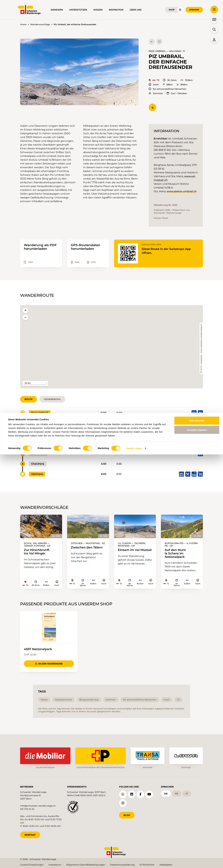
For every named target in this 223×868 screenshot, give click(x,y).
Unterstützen (78, 10)
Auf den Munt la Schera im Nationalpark (177, 554)
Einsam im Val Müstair (128, 552)
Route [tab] (29, 399)
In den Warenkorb (49, 665)
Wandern (57, 10)
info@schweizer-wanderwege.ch (38, 804)
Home (23, 24)
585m (168, 85)
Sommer (156, 93)
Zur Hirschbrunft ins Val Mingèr (39, 552)
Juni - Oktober (177, 93)
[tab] (132, 101)
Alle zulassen (197, 834)
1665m (182, 85)
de (166, 792)
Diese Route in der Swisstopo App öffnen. (169, 251)
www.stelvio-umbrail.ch (182, 191)
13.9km (187, 80)
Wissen (98, 10)
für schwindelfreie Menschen (168, 89)
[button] (79, 72)
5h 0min (170, 80)
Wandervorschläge (40, 24)
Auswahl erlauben (197, 843)
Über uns (136, 10)
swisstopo (201, 359)
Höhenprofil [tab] (52, 399)
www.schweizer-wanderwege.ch (201, 339)
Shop (172, 10)
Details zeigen (134, 862)
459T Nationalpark (40, 651)
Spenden (194, 10)
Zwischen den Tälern (80, 550)
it (187, 792)
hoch (154, 85)
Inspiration (116, 10)
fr (177, 792)
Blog (127, 814)
